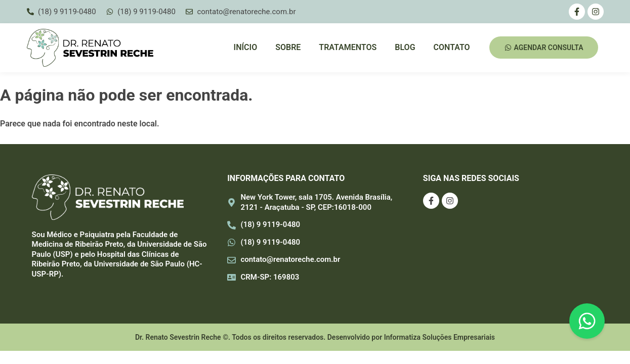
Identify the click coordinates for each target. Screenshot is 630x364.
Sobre (288, 47)
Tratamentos (348, 47)
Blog (405, 47)
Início (246, 47)
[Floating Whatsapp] (587, 321)
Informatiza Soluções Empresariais (439, 337)
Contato (452, 47)
